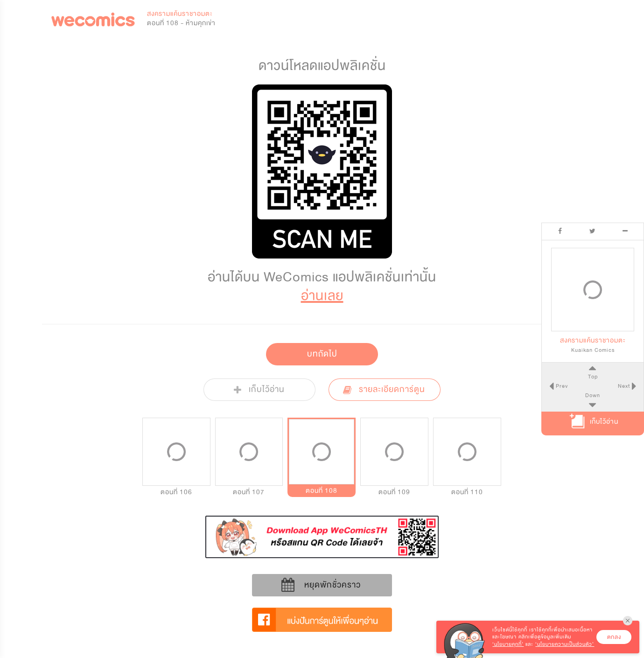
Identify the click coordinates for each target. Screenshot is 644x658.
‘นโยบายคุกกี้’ (508, 644)
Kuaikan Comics (593, 350)
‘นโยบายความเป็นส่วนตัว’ (565, 644)
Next (625, 386)
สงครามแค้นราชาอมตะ (180, 14)
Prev (560, 386)
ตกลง (614, 637)
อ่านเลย (322, 296)
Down (593, 395)
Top (592, 377)
